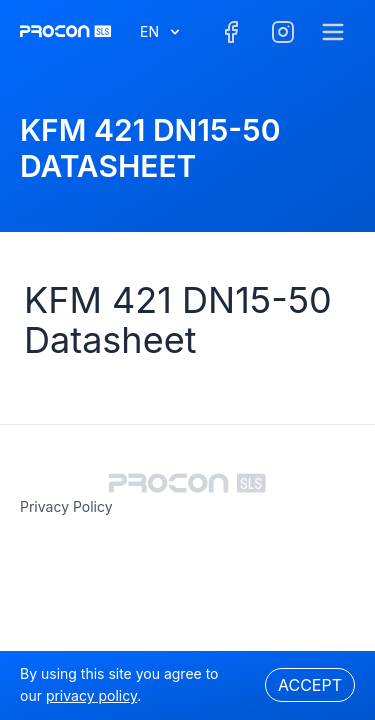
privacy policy (66, 506)
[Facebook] (231, 32)
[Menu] (333, 32)
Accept (310, 685)
